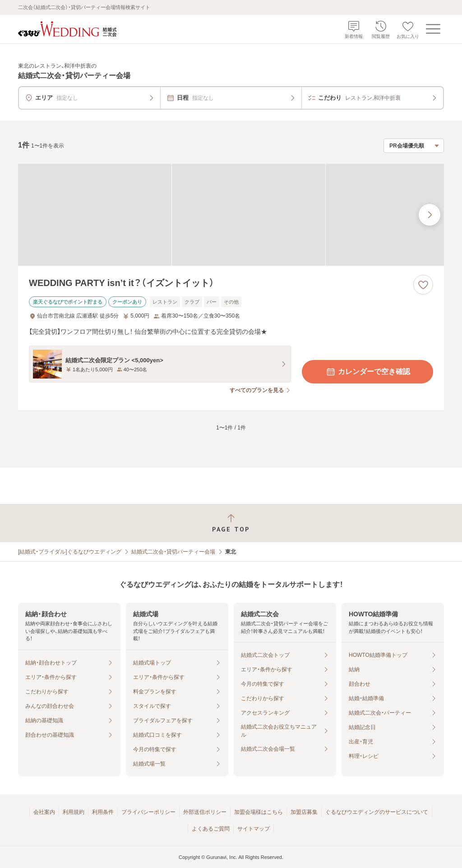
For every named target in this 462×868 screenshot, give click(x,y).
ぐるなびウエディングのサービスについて (377, 812)
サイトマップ (254, 829)
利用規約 (74, 812)
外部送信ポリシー (205, 812)
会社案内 (44, 812)
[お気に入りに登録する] (423, 285)
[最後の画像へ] (430, 215)
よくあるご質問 (211, 829)
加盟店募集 (304, 812)
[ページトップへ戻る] (231, 523)
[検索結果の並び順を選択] (414, 146)
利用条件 (103, 812)
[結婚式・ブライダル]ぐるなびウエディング (70, 552)
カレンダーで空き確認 (368, 372)
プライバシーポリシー (148, 812)
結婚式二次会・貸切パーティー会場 (173, 552)
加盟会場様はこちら (259, 812)
